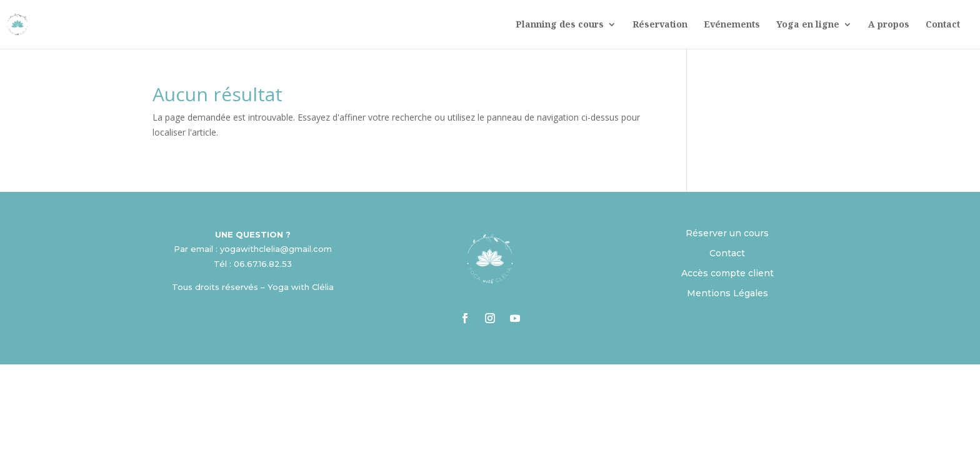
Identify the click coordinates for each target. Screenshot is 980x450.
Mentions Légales (727, 293)
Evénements (732, 25)
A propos (889, 25)
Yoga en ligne (808, 25)
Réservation (660, 25)
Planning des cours (560, 25)
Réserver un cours (727, 233)
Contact (943, 25)
